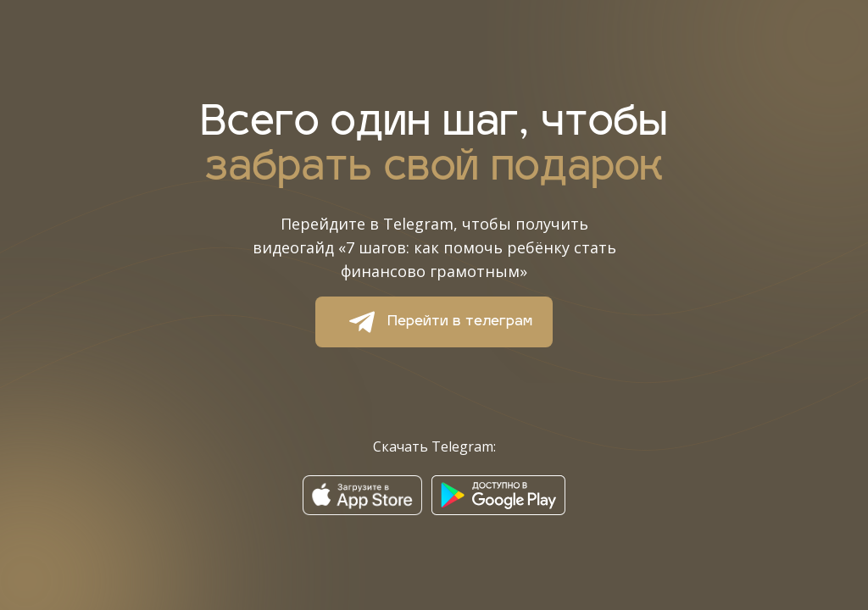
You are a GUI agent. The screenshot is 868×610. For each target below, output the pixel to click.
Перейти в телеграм (434, 322)
